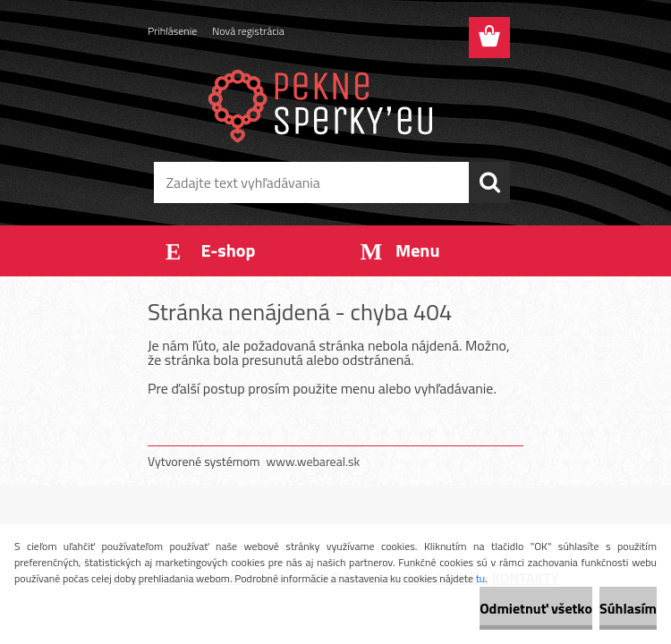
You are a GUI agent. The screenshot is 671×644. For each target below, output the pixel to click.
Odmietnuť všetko (536, 608)
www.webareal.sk (314, 461)
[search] (489, 182)
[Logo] (324, 104)
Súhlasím (628, 608)
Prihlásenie (172, 31)
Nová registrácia (248, 31)
